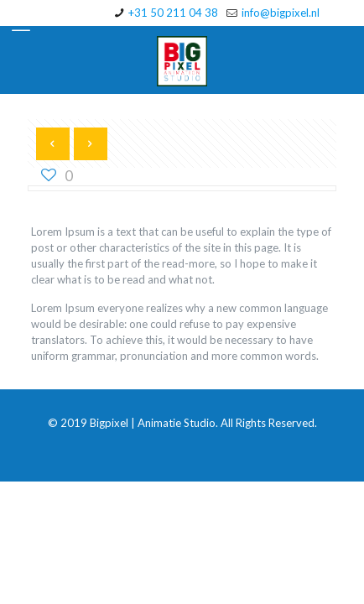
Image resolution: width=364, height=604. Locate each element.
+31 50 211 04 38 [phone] (173, 13)
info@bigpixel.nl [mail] (281, 13)
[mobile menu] (23, 25)
